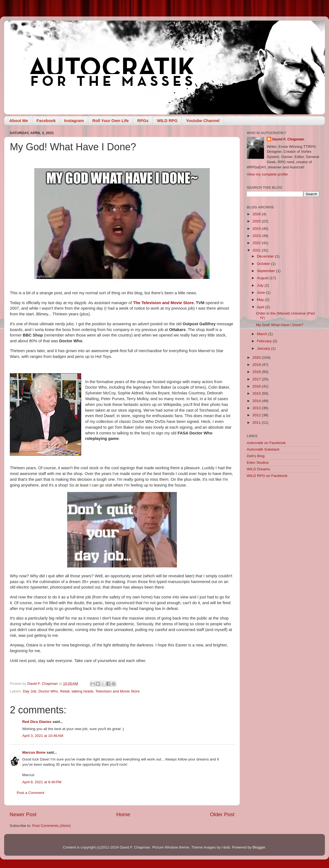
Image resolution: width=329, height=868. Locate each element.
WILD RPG (167, 121)
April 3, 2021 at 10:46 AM (43, 736)
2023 (257, 236)
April (261, 307)
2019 (257, 365)
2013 (257, 408)
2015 (257, 393)
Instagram (74, 121)
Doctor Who (48, 691)
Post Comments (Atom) (52, 826)
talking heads (83, 691)
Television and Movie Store (117, 691)
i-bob (226, 847)
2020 (257, 357)
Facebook (46, 121)
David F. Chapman (288, 139)
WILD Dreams (258, 469)
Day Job (30, 691)
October (264, 264)
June (261, 292)
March (263, 334)
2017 (257, 379)
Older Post (222, 814)
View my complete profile (267, 174)
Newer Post (23, 814)
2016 (257, 386)
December (266, 256)
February (265, 341)
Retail (65, 691)
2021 (257, 250)
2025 (257, 221)
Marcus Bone (34, 752)
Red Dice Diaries (37, 722)
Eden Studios (258, 463)
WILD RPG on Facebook (267, 476)
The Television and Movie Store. (164, 303)
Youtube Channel (203, 121)
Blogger (259, 847)
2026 (257, 214)
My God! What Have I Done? (280, 325)
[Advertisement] (283, 521)
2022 (257, 243)
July (261, 285)
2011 (257, 422)
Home (123, 814)
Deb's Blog (256, 456)
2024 (257, 229)
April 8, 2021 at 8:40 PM (42, 782)
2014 (257, 401)
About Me (19, 121)
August (263, 278)
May (261, 300)
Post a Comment (31, 793)
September (266, 271)
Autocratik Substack (263, 449)
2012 (257, 415)
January (264, 348)
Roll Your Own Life (111, 121)
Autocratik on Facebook (266, 443)
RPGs (143, 121)
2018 (257, 372)
